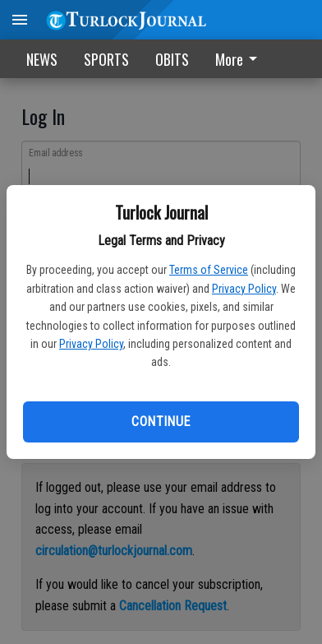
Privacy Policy (244, 289)
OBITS (172, 59)
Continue (161, 422)
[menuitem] (241, 59)
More (239, 59)
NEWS (42, 59)
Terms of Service (209, 270)
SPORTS (106, 59)
